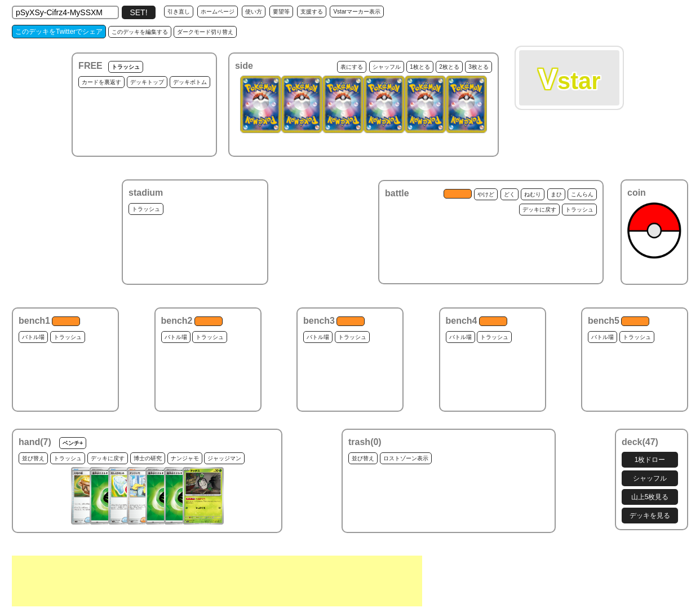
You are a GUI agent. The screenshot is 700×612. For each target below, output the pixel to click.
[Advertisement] (217, 581)
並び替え (33, 458)
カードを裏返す (101, 82)
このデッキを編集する (140, 32)
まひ (556, 194)
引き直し (179, 12)
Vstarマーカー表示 (356, 12)
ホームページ (218, 12)
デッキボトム (190, 82)
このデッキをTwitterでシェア (59, 32)
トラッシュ (126, 67)
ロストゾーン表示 (406, 458)
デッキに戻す (539, 210)
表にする (352, 67)
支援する (312, 12)
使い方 (254, 12)
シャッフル (387, 67)
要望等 (281, 12)
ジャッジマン (224, 458)
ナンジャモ (185, 458)
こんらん (582, 194)
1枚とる (420, 67)
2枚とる (449, 67)
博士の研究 (148, 458)
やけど (486, 194)
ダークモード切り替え (205, 32)
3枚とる (479, 67)
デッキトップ (147, 82)
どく (510, 194)
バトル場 (33, 337)
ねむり (533, 194)
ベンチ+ (73, 443)
